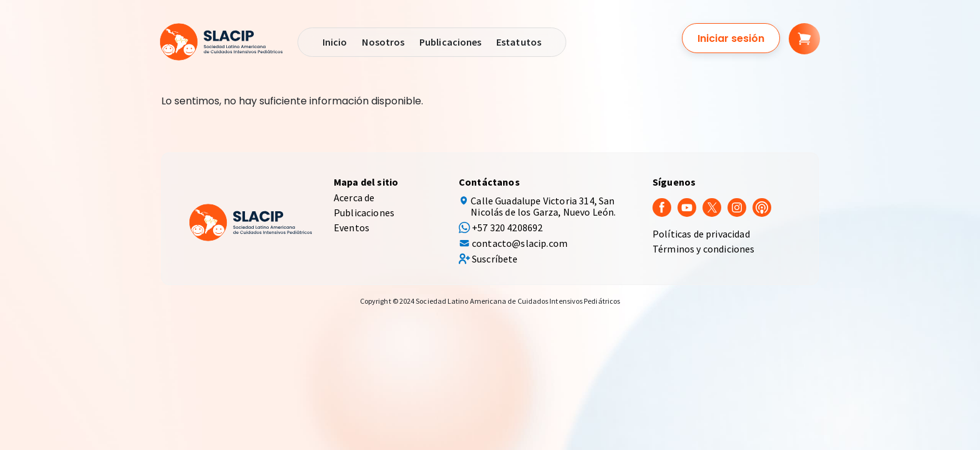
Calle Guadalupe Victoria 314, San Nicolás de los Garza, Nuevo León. (543, 206)
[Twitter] (712, 206)
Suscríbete (495, 259)
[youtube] (687, 206)
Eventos (352, 227)
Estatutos (519, 42)
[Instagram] (737, 206)
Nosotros (383, 42)
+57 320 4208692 (507, 227)
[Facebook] (662, 206)
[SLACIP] (221, 42)
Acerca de (354, 197)
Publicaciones (450, 42)
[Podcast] (762, 206)
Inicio (335, 42)
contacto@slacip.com (520, 243)
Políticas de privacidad (701, 234)
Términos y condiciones (704, 249)
